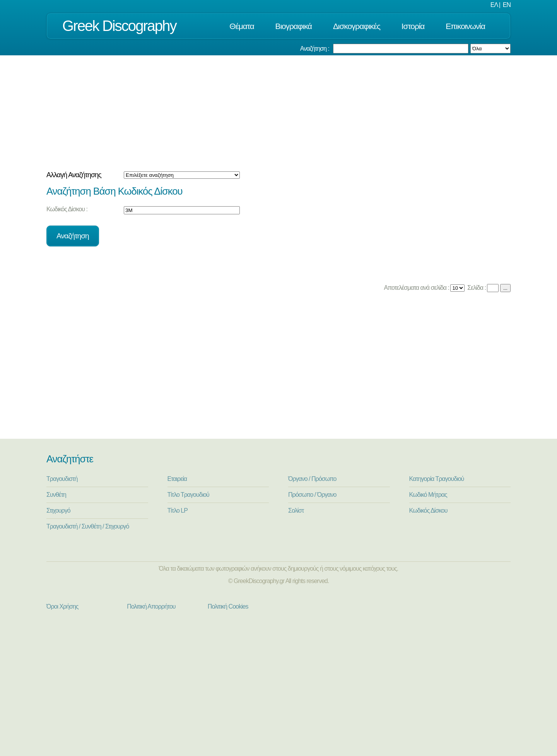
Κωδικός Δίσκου (428, 511)
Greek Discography (119, 26)
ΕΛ (494, 5)
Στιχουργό (58, 511)
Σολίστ (296, 511)
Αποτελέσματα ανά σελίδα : (416, 288)
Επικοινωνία (465, 26)
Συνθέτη (56, 495)
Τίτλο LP (178, 511)
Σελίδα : (476, 288)
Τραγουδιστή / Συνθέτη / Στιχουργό (88, 526)
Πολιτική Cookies (228, 606)
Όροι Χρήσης (62, 606)
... (505, 288)
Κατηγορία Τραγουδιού (437, 479)
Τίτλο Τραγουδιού (188, 495)
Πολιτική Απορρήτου (151, 606)
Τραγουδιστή (62, 479)
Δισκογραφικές (357, 26)
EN (507, 5)
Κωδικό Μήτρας (428, 495)
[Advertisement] (278, 113)
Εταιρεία (177, 479)
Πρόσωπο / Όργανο (312, 495)
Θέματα (242, 26)
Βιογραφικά (294, 26)
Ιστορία (413, 26)
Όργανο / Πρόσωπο (312, 479)
